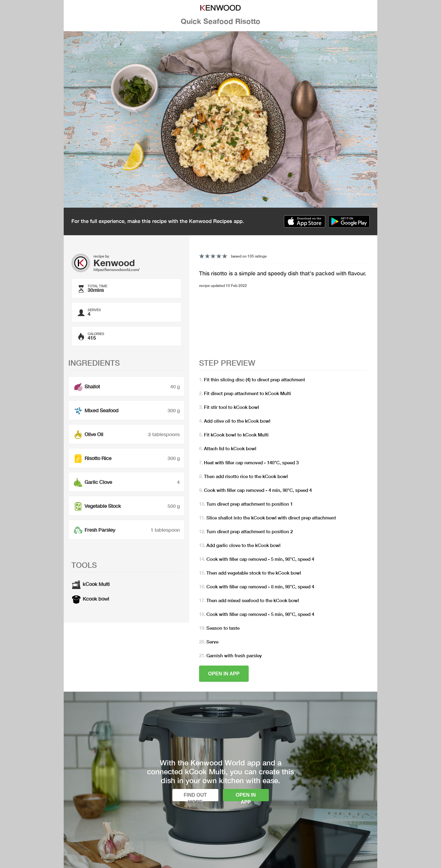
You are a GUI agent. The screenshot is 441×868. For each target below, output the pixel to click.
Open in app (224, 674)
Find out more (195, 797)
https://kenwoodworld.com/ (116, 270)
